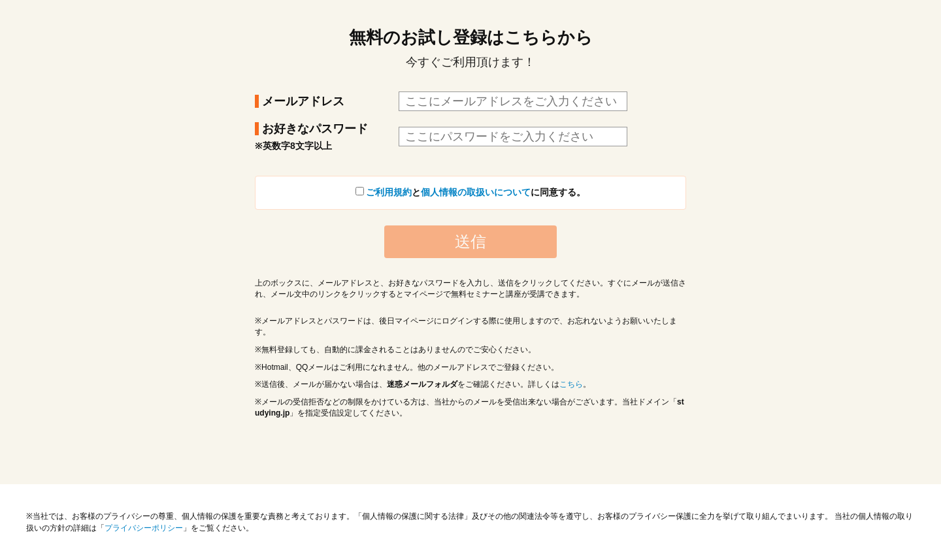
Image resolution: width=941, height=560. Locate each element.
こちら (571, 384)
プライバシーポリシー (144, 528)
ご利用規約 (389, 192)
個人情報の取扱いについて (476, 192)
